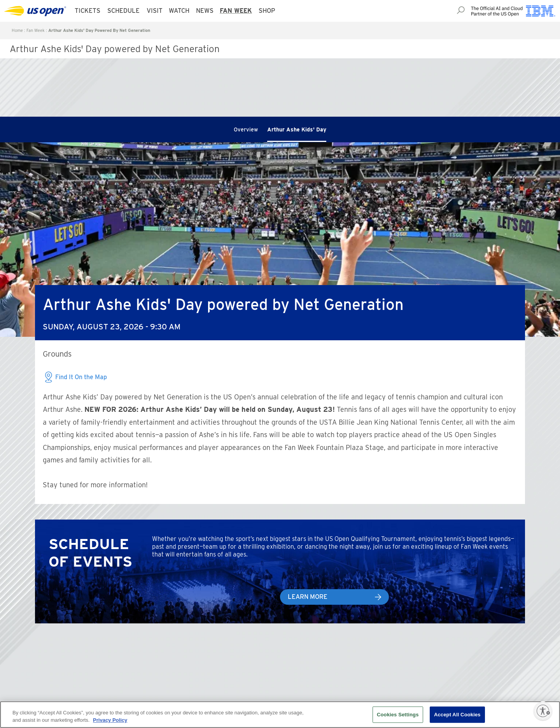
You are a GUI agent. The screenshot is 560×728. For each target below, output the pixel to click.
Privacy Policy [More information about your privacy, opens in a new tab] (110, 720)
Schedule (123, 11)
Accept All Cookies (457, 715)
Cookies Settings (398, 715)
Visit (155, 11)
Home (17, 30)
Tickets (87, 11)
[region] (280, 715)
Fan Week (236, 11)
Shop (267, 11)
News (205, 11)
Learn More (308, 597)
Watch (179, 11)
